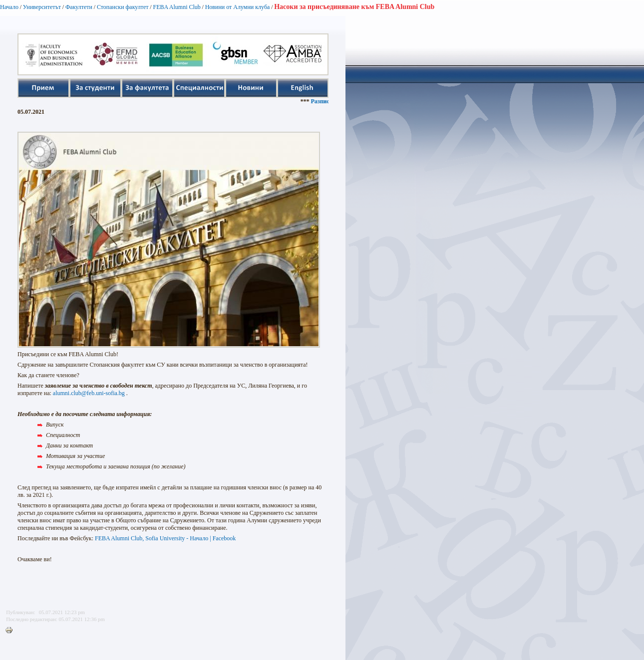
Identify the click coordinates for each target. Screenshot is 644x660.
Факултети (79, 7)
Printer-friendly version (11, 631)
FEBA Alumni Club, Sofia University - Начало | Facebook (165, 538)
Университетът (42, 7)
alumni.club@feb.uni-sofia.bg (89, 393)
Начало (9, 7)
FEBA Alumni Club (176, 7)
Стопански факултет (123, 7)
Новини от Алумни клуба (238, 7)
